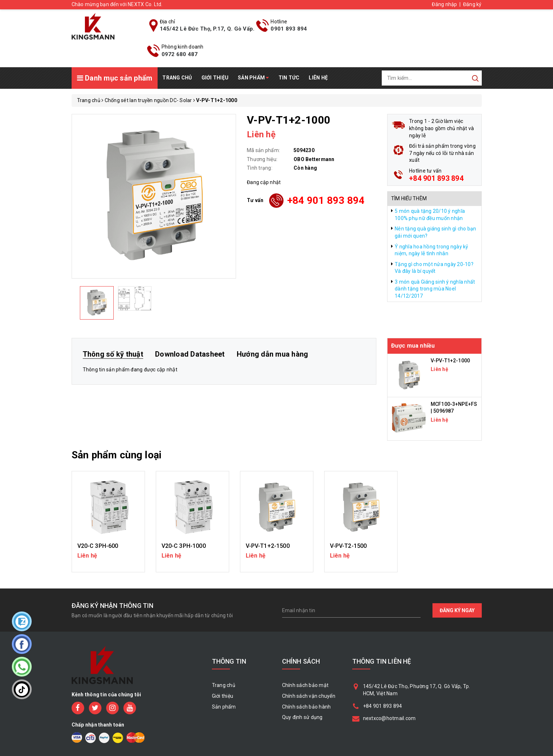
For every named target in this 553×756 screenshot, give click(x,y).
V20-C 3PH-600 (98, 546)
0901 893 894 (289, 29)
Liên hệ (318, 78)
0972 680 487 (180, 54)
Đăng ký (472, 4)
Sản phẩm (253, 78)
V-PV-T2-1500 (348, 546)
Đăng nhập (444, 4)
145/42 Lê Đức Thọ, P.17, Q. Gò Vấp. (207, 29)
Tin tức (289, 78)
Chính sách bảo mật (305, 685)
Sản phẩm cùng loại (117, 455)
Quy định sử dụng (302, 717)
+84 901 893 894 (326, 200)
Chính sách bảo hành (307, 707)
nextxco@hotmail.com (389, 718)
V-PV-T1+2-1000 (450, 361)
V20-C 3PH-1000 (184, 546)
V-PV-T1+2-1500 (268, 546)
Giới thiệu (215, 78)
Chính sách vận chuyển (309, 696)
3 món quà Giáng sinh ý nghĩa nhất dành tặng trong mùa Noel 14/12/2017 (435, 289)
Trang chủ (177, 78)
